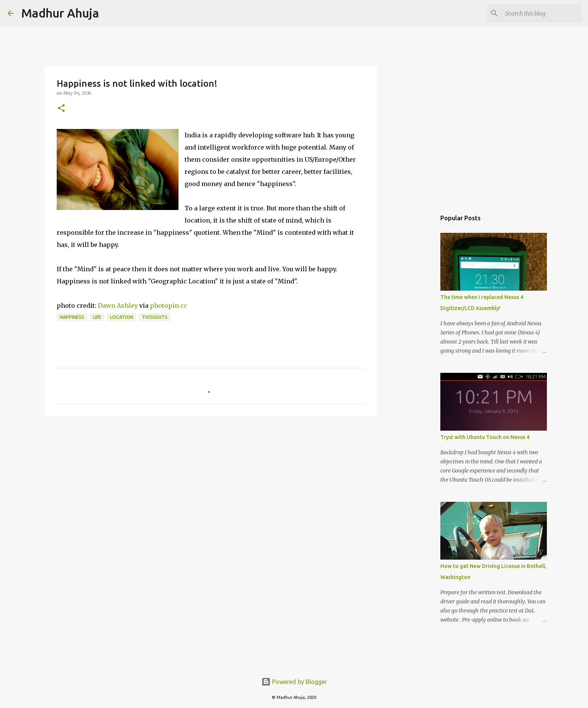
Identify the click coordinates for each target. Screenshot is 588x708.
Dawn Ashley (118, 305)
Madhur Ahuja (60, 13)
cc (184, 305)
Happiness (72, 317)
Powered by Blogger (294, 682)
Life (97, 317)
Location (122, 317)
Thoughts (155, 317)
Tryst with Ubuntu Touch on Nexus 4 (485, 437)
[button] (61, 109)
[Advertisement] (211, 481)
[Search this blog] (542, 13)
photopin (164, 305)
